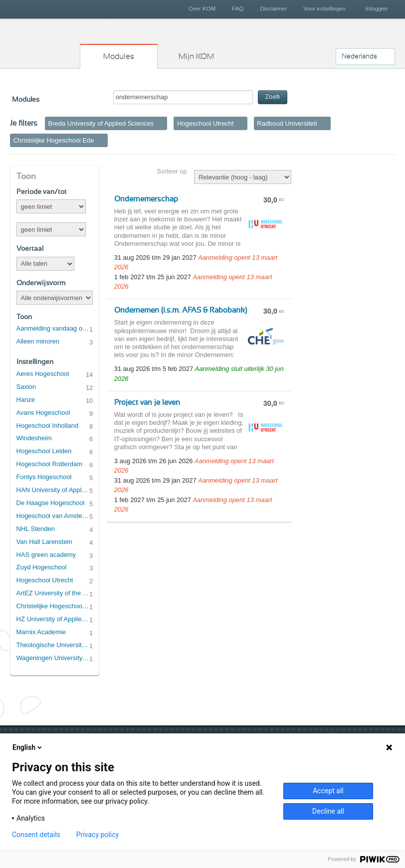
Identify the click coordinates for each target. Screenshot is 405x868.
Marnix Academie (41, 632)
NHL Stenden (36, 529)
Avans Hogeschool (43, 413)
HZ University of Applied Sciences (53, 619)
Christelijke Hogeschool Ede (53, 606)
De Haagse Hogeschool (51, 503)
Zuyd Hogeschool (42, 567)
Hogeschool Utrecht (45, 580)
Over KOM (202, 8)
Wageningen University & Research (53, 658)
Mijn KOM (196, 56)
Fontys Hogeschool (44, 477)
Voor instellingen (324, 8)
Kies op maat (40, 42)
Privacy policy (98, 835)
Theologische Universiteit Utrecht (53, 645)
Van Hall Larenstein (44, 542)
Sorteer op (172, 171)
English (28, 747)
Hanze (26, 400)
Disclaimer (274, 8)
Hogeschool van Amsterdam (53, 516)
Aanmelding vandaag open (53, 328)
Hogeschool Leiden (44, 451)
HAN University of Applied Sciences (53, 490)
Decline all (328, 811)
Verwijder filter (161, 123)
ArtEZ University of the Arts (53, 593)
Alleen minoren (38, 341)
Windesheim (34, 438)
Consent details (36, 835)
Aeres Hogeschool (43, 374)
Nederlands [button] (359, 56)
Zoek (273, 97)
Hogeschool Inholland (48, 426)
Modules (119, 56)
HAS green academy (46, 555)
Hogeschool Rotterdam (49, 464)
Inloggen (377, 8)
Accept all (328, 791)
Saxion (26, 387)
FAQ (238, 8)
